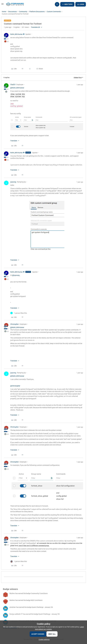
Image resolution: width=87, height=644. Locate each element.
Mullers (12, 593)
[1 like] (19, 313)
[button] (2, 5)
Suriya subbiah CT (16, 614)
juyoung (13, 182)
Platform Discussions (37, 11)
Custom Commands (54, 11)
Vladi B (13, 84)
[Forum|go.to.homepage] (15, 4)
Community (23, 11)
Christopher (14, 324)
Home (4, 11)
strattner (13, 607)
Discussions (12, 11)
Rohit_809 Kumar (16, 34)
